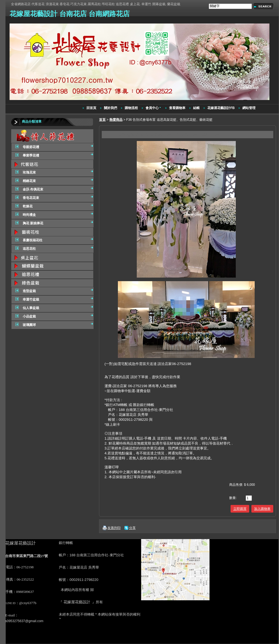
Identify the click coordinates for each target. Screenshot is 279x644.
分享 (132, 528)
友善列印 (114, 528)
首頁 (102, 120)
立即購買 (240, 509)
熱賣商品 (116, 120)
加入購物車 (262, 509)
